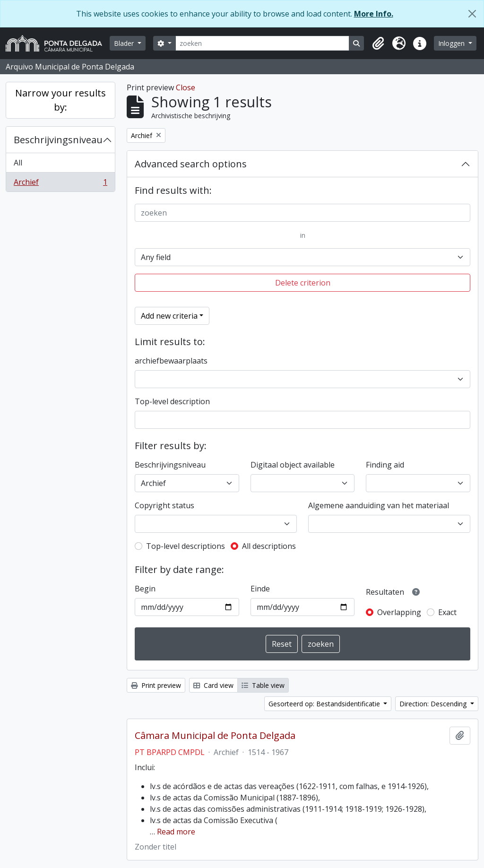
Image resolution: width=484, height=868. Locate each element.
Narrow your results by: (60, 100)
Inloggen (452, 43)
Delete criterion (303, 283)
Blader (125, 43)
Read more (176, 832)
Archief (60, 184)
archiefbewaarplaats (171, 361)
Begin (145, 589)
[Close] (472, 14)
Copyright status (164, 505)
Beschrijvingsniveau (58, 140)
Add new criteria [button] (169, 316)
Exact (447, 612)
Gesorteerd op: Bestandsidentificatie (325, 704)
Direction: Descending (434, 704)
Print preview (156, 685)
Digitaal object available (293, 465)
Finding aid (385, 465)
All (18, 163)
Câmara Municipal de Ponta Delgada (215, 736)
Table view (263, 685)
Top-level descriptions (186, 546)
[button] (378, 43)
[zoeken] (263, 43)
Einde (260, 589)
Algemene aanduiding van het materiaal (379, 505)
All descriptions (269, 546)
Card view (213, 685)
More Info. (374, 14)
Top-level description (172, 401)
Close (186, 87)
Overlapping (399, 612)
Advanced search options (191, 164)
